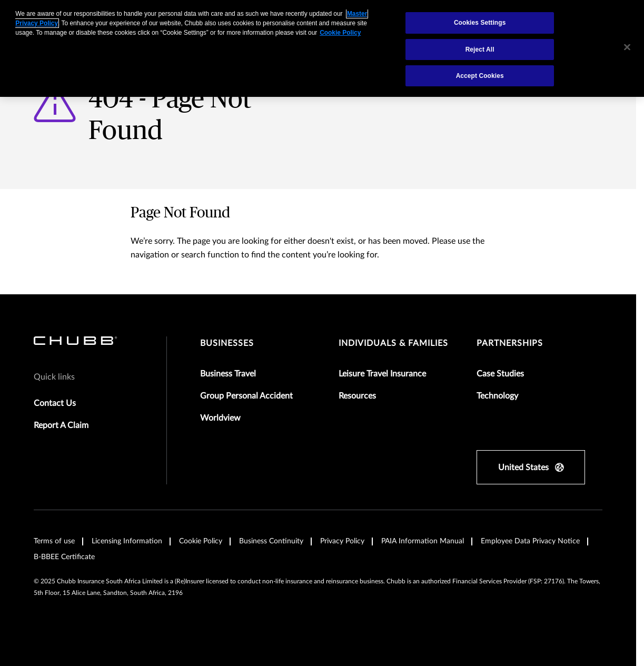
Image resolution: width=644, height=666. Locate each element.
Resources (357, 396)
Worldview (220, 418)
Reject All (480, 49)
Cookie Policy (201, 541)
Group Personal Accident (246, 396)
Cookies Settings (480, 23)
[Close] (627, 47)
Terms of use (54, 541)
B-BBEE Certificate (64, 557)
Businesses (227, 343)
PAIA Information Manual (423, 541)
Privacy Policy (342, 541)
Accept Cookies (480, 76)
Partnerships (510, 343)
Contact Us (55, 403)
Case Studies (500, 374)
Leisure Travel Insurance (382, 374)
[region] (322, 48)
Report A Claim (61, 425)
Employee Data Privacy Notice (530, 541)
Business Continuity (271, 541)
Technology (497, 396)
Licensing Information (127, 541)
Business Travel (228, 374)
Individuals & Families (393, 343)
